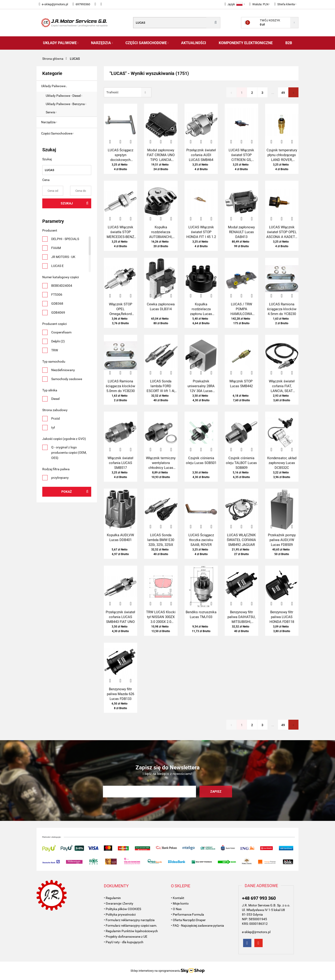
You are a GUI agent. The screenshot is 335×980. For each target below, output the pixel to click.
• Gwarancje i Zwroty (119, 903)
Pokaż (67, 492)
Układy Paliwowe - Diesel (64, 96)
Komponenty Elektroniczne (246, 43)
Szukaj (67, 203)
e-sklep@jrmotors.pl (53, 4)
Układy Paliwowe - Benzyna (66, 104)
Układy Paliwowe (61, 43)
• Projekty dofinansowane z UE (126, 937)
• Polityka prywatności (120, 914)
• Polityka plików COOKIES (122, 909)
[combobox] (128, 92)
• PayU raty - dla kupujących (124, 942)
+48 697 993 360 (259, 898)
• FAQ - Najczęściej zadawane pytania (197, 926)
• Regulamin (112, 898)
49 (283, 93)
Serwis (51, 112)
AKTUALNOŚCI (194, 43)
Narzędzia (102, 43)
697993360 (81, 4)
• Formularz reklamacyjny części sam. (131, 926)
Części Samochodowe (147, 43)
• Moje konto (180, 903)
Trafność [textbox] (112, 92)
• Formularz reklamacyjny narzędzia (129, 920)
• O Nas (176, 909)
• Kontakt (178, 898)
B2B (289, 43)
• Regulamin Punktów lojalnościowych (131, 931)
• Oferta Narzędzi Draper (188, 920)
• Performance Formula (187, 914)
